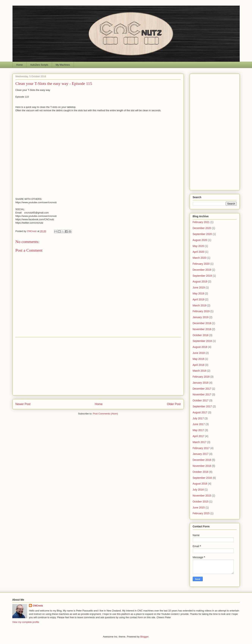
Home (19, 65)
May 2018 (198, 359)
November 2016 (202, 466)
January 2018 (201, 383)
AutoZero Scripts (39, 65)
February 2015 (201, 513)
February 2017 (201, 448)
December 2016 (202, 460)
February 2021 (201, 222)
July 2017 (198, 418)
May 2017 (198, 430)
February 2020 (201, 264)
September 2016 (202, 478)
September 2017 (202, 406)
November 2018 (202, 329)
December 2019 (202, 270)
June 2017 (199, 424)
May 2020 (198, 246)
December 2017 (202, 389)
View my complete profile (26, 622)
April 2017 (199, 436)
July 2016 (198, 490)
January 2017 (201, 454)
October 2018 (201, 335)
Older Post (174, 404)
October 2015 (201, 502)
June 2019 (199, 288)
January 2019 (201, 317)
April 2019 (199, 299)
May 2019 (198, 293)
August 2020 (200, 240)
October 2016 (201, 472)
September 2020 (202, 234)
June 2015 (199, 508)
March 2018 (200, 371)
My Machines (63, 65)
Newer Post (23, 404)
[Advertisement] (98, 366)
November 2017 (202, 394)
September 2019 (202, 276)
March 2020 (200, 258)
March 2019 (200, 305)
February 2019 (201, 311)
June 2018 (199, 353)
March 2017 (200, 442)
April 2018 (199, 365)
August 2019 (200, 282)
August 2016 (200, 484)
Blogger (144, 637)
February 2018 (201, 377)
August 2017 (200, 412)
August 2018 (200, 347)
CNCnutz (38, 606)
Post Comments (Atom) (105, 414)
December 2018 (202, 323)
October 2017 (201, 400)
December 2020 (202, 228)
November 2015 (202, 496)
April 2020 (199, 252)
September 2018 (202, 341)
